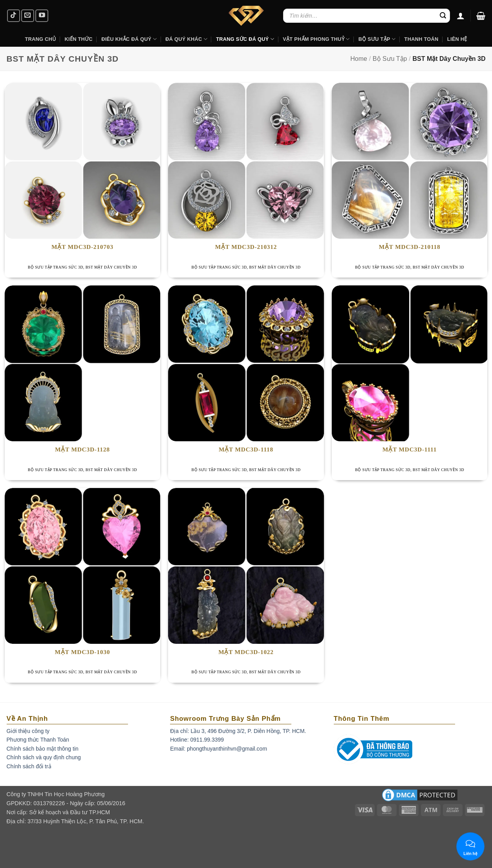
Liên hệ (457, 39)
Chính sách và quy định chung (44, 757)
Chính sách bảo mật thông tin (43, 749)
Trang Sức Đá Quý (245, 39)
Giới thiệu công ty (28, 731)
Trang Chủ (40, 39)
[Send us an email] (28, 16)
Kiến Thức (79, 39)
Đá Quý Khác (186, 39)
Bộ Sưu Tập (377, 39)
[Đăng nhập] (461, 16)
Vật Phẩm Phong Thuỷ (316, 39)
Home (359, 59)
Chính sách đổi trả (29, 766)
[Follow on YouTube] (42, 16)
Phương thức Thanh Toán (38, 740)
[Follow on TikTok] (14, 16)
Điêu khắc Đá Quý (129, 39)
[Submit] (443, 16)
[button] (481, 16)
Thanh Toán (422, 39)
